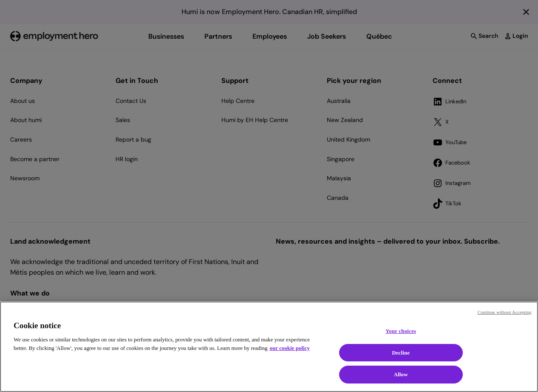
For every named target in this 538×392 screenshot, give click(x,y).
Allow (401, 374)
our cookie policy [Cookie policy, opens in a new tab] (289, 348)
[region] (269, 347)
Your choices (401, 331)
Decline (401, 353)
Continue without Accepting (505, 312)
